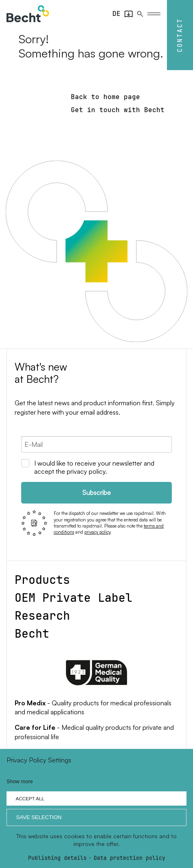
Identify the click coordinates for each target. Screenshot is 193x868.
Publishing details (57, 858)
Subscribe (96, 493)
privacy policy (97, 532)
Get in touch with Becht (118, 110)
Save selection (39, 817)
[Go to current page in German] (116, 14)
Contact (180, 35)
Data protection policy (129, 858)
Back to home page (105, 97)
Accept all (30, 798)
